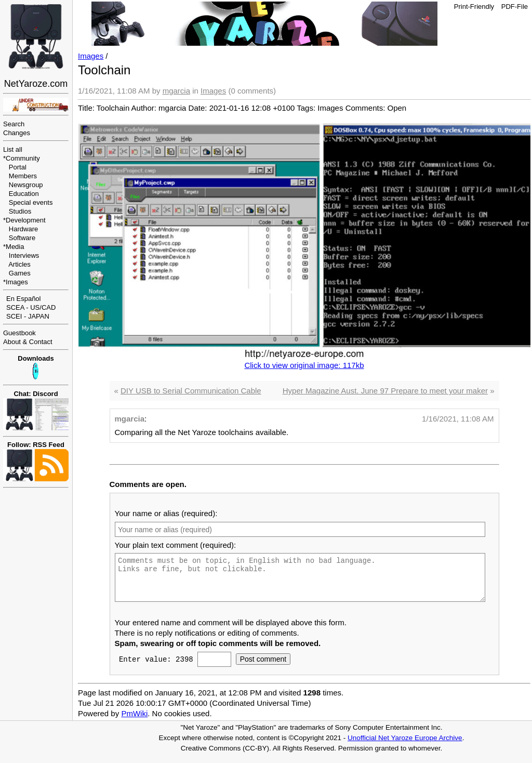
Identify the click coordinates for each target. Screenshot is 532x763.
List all (13, 149)
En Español (24, 299)
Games (20, 273)
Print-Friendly (474, 6)
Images (17, 282)
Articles (19, 264)
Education (24, 194)
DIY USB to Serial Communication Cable (191, 391)
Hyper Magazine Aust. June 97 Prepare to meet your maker (385, 391)
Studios (20, 211)
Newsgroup (26, 185)
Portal (18, 167)
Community (23, 158)
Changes (17, 133)
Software (22, 238)
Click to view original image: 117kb (304, 365)
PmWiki (134, 721)
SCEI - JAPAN (28, 316)
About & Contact (28, 342)
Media (15, 247)
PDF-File (515, 6)
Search (14, 124)
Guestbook (19, 333)
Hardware (23, 229)
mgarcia (176, 91)
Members (23, 176)
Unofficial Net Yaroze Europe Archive (405, 746)
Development (26, 220)
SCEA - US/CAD (31, 307)
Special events (31, 202)
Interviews (24, 255)
